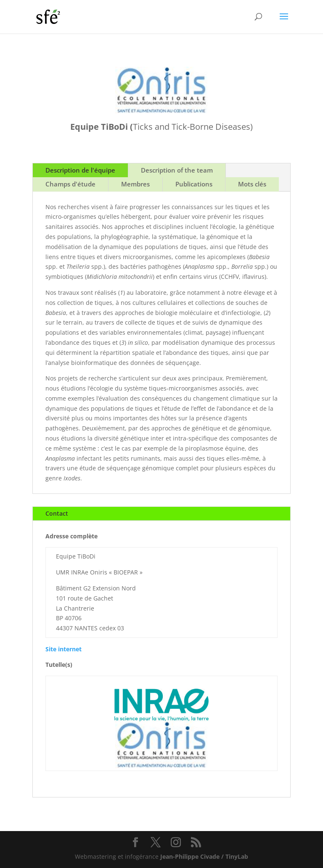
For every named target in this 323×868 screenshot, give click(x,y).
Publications (194, 184)
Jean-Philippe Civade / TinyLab (204, 856)
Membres (135, 184)
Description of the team (177, 170)
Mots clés (252, 184)
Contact (57, 513)
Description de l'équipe (80, 170)
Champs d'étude (70, 184)
